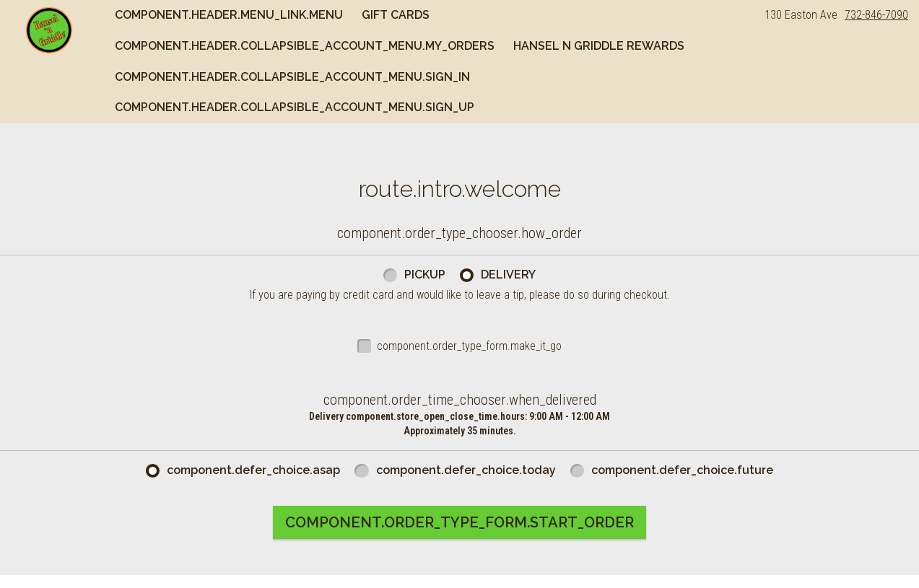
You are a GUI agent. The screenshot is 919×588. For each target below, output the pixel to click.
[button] (49, 30)
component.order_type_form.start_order (459, 522)
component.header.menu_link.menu (229, 15)
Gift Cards (396, 15)
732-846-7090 (876, 15)
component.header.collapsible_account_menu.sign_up (295, 107)
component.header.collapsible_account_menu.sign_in (292, 77)
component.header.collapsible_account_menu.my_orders (305, 46)
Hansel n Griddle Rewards (599, 46)
